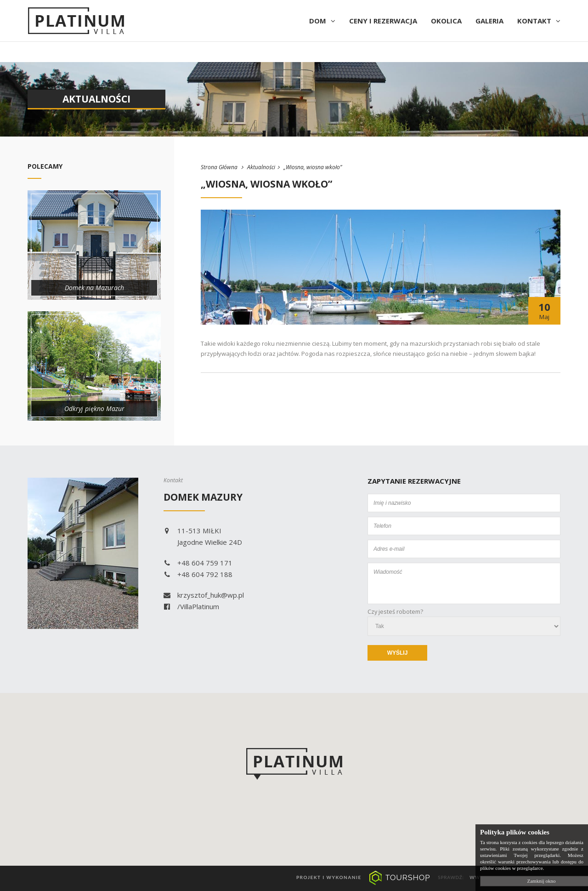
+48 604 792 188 (198, 574)
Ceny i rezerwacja (383, 21)
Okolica (446, 21)
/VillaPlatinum (191, 606)
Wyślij (398, 653)
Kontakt (539, 21)
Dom (322, 21)
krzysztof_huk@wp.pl (204, 595)
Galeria (489, 21)
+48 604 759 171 (198, 563)
